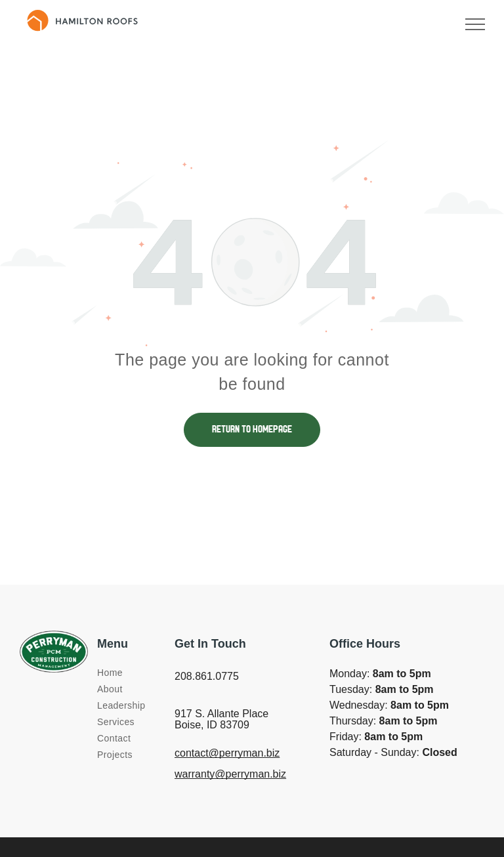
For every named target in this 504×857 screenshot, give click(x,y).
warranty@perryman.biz (230, 774)
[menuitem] (144, 673)
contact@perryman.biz (227, 753)
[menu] (475, 24)
